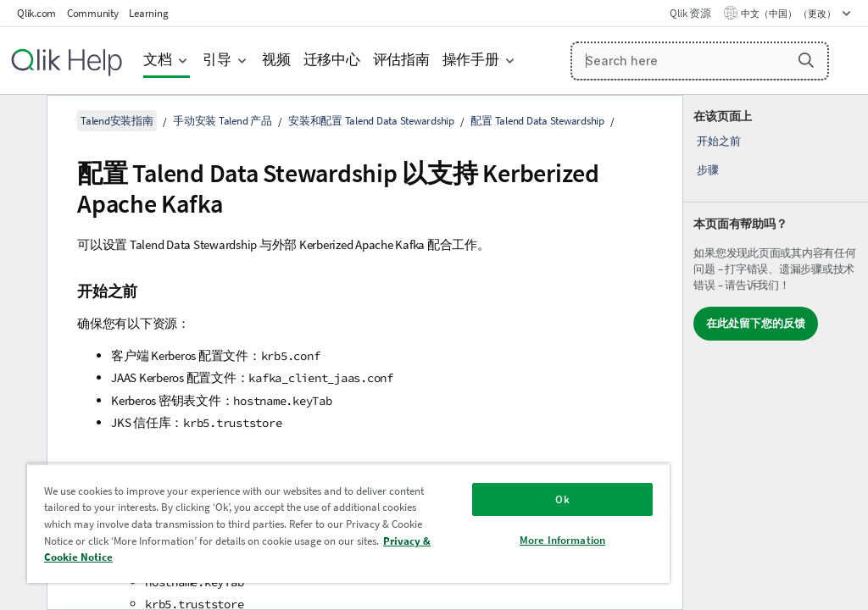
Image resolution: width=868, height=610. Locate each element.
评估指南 (401, 60)
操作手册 (471, 60)
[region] (348, 523)
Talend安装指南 (117, 121)
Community (93, 13)
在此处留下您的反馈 (756, 323)
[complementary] (776, 352)
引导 (217, 60)
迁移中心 (332, 60)
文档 (158, 60)
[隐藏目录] (21, 121)
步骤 (708, 170)
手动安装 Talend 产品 (223, 121)
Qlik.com (36, 13)
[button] (806, 60)
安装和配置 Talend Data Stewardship (371, 121)
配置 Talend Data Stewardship (537, 121)
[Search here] (700, 61)
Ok (562, 499)
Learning (148, 13)
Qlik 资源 (690, 13)
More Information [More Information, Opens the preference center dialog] (562, 540)
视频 (276, 60)
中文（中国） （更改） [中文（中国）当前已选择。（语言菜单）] (789, 14)
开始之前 (718, 141)
